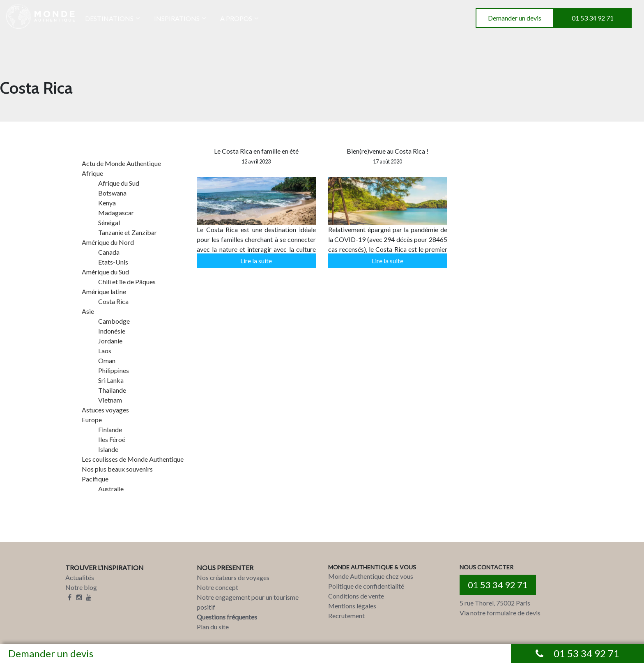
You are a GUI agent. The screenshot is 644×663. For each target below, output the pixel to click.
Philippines (114, 370)
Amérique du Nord (108, 242)
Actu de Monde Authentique (121, 163)
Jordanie (110, 341)
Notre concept (217, 587)
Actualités (80, 577)
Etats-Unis (113, 262)
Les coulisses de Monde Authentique (133, 459)
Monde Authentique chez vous (371, 576)
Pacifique (95, 479)
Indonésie (112, 331)
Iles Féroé (112, 439)
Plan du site (213, 627)
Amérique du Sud (105, 272)
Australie (111, 489)
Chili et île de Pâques (127, 282)
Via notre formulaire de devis (500, 613)
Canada (109, 252)
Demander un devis (515, 18)
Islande (108, 449)
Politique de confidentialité (366, 586)
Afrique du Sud (119, 183)
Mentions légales (352, 606)
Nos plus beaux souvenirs (117, 469)
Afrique (92, 173)
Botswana (112, 193)
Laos (105, 351)
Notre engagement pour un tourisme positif (248, 602)
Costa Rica (113, 301)
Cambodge (114, 321)
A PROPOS (236, 18)
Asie (88, 311)
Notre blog (81, 587)
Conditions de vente (356, 596)
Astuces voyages (105, 410)
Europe (92, 420)
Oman (107, 360)
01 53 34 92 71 (593, 18)
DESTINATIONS (109, 18)
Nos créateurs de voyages (233, 577)
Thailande (112, 390)
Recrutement (346, 616)
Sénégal (109, 222)
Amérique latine (104, 291)
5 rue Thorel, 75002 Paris (495, 603)
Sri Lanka (111, 380)
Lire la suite (256, 261)
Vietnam (110, 400)
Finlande (110, 429)
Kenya (107, 203)
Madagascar (116, 213)
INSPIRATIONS (177, 18)
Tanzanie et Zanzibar (128, 232)
